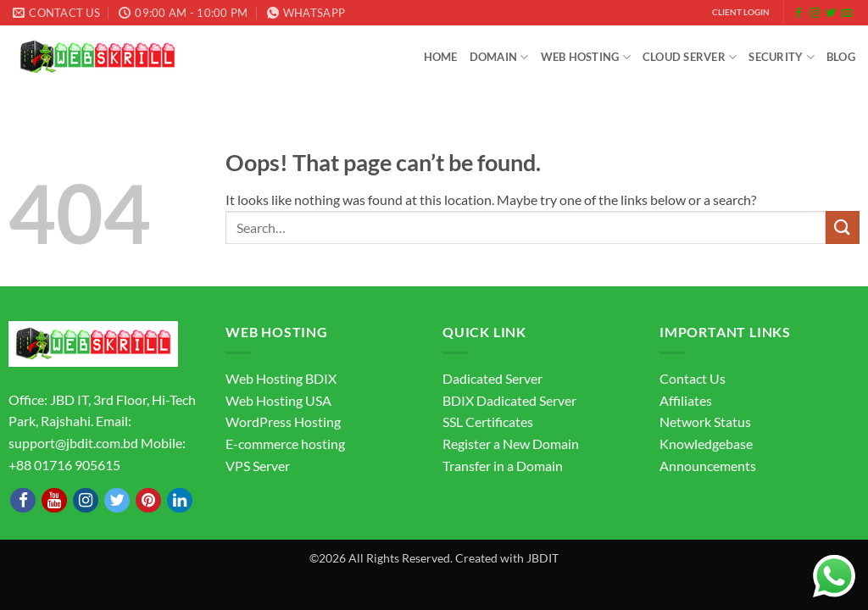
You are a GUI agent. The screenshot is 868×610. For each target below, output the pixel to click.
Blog (841, 57)
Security (782, 57)
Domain (499, 57)
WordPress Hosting (283, 421)
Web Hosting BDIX (281, 378)
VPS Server (258, 466)
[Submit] (843, 227)
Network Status (705, 421)
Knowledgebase (706, 444)
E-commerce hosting (285, 444)
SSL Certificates (488, 421)
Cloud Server (690, 57)
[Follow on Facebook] (798, 14)
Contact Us (693, 378)
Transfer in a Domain (503, 466)
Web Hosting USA (278, 400)
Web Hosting (586, 57)
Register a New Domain (511, 444)
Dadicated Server (492, 378)
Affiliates (686, 400)
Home (441, 57)
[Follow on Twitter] (831, 14)
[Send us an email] (847, 14)
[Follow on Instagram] (815, 14)
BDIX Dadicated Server (509, 400)
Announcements (708, 466)
